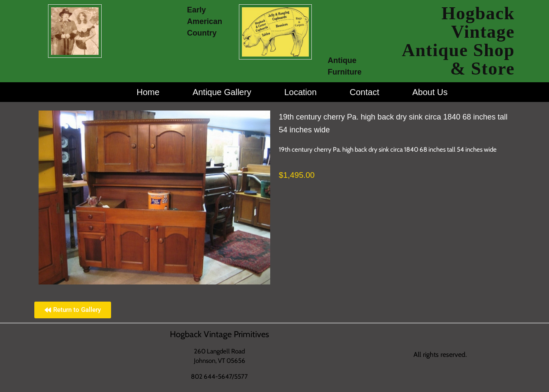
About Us (430, 92)
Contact (364, 92)
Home (148, 92)
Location (301, 92)
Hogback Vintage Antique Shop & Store (458, 41)
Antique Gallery (222, 92)
